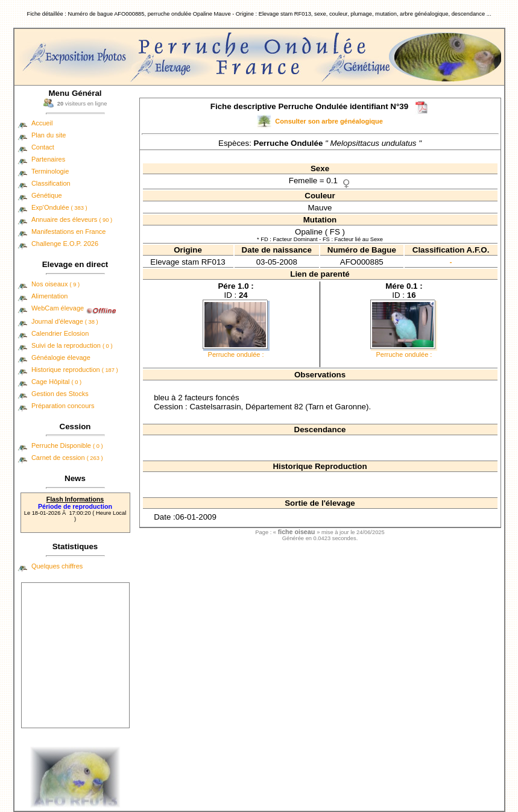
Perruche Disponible (67, 445)
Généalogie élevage (61, 357)
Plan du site (49, 135)
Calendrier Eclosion (60, 333)
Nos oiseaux (55, 284)
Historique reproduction (75, 370)
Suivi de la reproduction (72, 345)
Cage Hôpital (56, 382)
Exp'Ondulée (59, 207)
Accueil (42, 123)
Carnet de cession (67, 458)
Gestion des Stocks (60, 394)
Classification (51, 183)
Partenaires (48, 159)
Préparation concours (63, 406)
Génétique (47, 195)
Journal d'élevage (65, 321)
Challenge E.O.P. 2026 (65, 244)
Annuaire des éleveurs (72, 219)
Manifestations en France (69, 231)
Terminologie (50, 171)
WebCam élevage (58, 308)
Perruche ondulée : (236, 354)
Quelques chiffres (57, 566)
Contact (43, 147)
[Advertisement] (75, 655)
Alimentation (50, 296)
